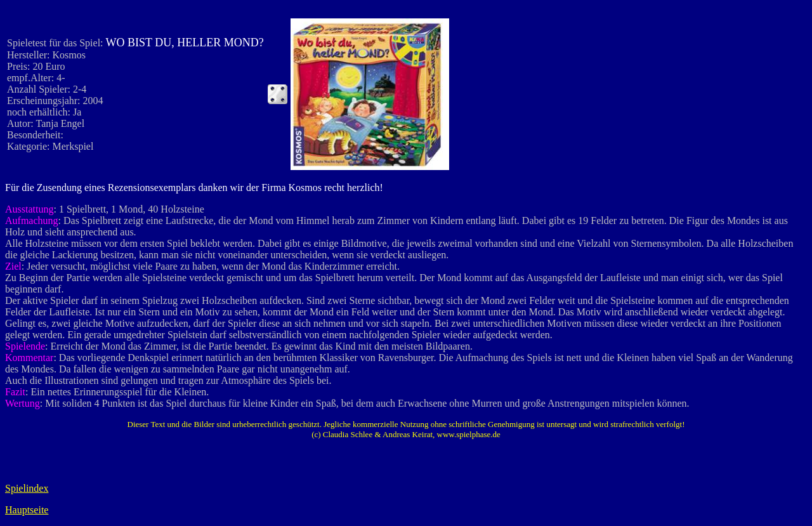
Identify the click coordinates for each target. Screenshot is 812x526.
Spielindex (27, 488)
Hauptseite (27, 510)
